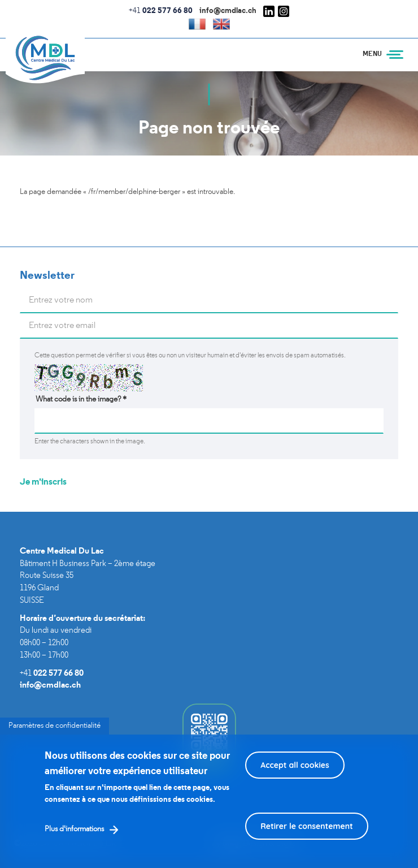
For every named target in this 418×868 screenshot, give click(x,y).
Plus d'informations (74, 839)
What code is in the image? (81, 400)
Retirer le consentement (307, 836)
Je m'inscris (43, 482)
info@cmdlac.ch (228, 11)
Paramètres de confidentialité (55, 735)
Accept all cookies (295, 775)
